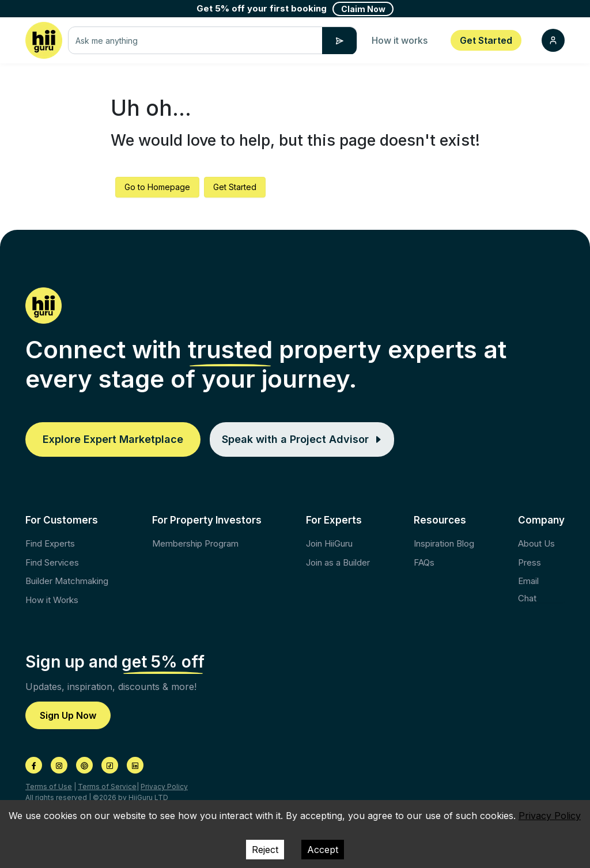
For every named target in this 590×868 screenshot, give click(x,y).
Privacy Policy (164, 786)
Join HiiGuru (329, 543)
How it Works (52, 600)
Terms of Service (107, 786)
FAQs (424, 562)
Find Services (52, 562)
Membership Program (195, 543)
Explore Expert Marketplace (113, 439)
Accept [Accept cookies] (323, 850)
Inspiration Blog (444, 543)
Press (530, 562)
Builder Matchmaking (67, 581)
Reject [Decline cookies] (265, 850)
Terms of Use (49, 786)
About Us (536, 543)
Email (528, 581)
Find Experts (50, 543)
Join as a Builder (338, 562)
